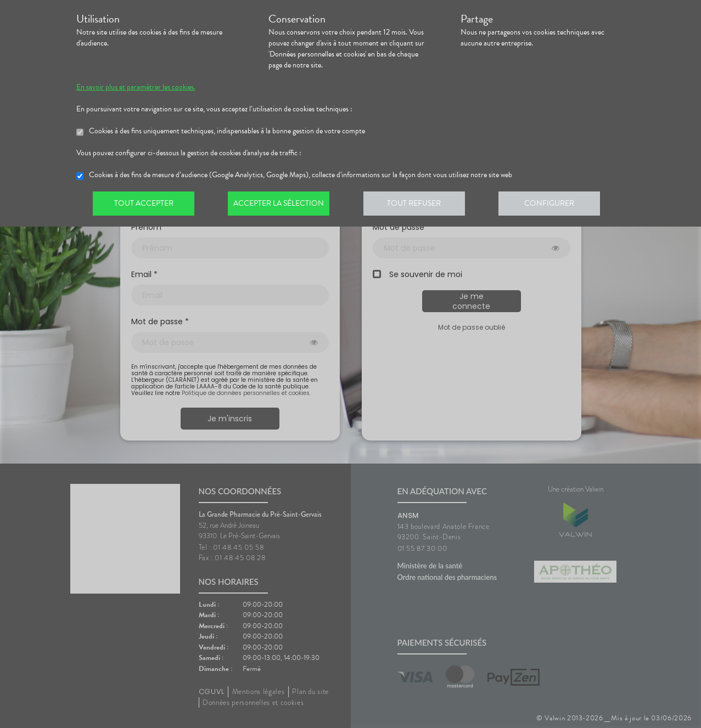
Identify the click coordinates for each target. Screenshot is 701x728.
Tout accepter (145, 205)
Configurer (557, 205)
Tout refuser (419, 205)
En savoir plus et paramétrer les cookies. (136, 87)
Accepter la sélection (282, 205)
